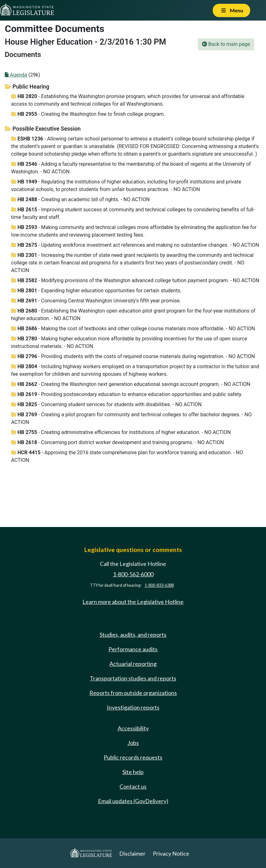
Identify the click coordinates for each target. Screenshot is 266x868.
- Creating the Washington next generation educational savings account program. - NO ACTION (131, 384)
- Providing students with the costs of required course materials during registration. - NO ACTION (133, 356)
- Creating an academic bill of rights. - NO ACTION (80, 199)
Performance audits (133, 649)
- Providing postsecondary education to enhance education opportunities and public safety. (127, 394)
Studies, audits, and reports (133, 635)
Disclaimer (132, 853)
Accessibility (133, 728)
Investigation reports (133, 707)
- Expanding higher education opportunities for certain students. (96, 291)
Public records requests (133, 757)
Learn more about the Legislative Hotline (133, 602)
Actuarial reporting (133, 664)
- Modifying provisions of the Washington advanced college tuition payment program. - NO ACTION (135, 280)
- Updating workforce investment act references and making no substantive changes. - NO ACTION (135, 245)
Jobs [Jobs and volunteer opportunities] (133, 743)
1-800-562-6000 (133, 574)
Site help (133, 772)
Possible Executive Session (43, 129)
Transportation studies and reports (133, 678)
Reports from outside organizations (133, 693)
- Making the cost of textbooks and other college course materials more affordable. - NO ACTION (133, 329)
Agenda (16, 75)
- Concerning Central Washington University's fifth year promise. (96, 301)
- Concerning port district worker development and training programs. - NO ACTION (117, 442)
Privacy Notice (171, 853)
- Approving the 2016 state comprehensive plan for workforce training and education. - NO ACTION (127, 456)
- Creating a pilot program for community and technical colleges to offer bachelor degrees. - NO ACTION (131, 418)
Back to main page (226, 44)
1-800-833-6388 (159, 585)
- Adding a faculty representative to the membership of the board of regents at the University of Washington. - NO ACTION (131, 168)
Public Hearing (27, 87)
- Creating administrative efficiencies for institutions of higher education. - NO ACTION (121, 432)
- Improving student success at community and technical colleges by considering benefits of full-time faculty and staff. (133, 213)
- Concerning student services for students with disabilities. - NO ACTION (106, 404)
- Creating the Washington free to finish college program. (88, 114)
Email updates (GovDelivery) (133, 801)
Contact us (133, 786)
